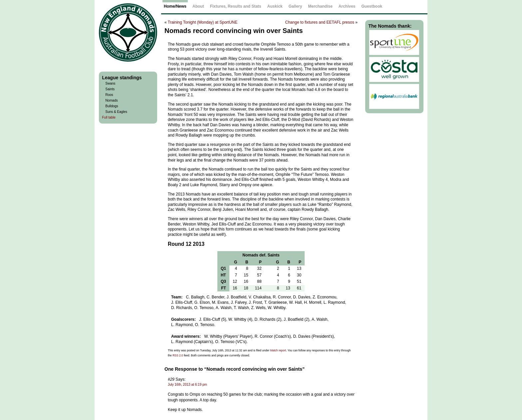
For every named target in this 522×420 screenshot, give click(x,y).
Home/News (175, 6)
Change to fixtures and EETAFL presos (320, 22)
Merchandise (320, 6)
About (198, 6)
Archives (347, 6)
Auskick (275, 6)
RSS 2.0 (178, 355)
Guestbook (372, 6)
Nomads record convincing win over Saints (234, 31)
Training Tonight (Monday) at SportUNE (203, 22)
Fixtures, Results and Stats (236, 6)
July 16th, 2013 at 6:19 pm (187, 385)
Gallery (295, 6)
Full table (109, 117)
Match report (278, 350)
